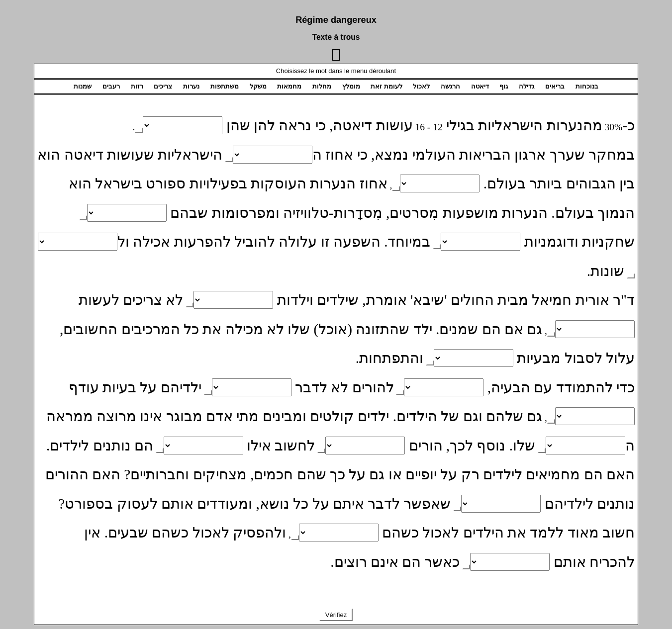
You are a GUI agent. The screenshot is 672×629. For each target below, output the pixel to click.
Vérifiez (336, 615)
